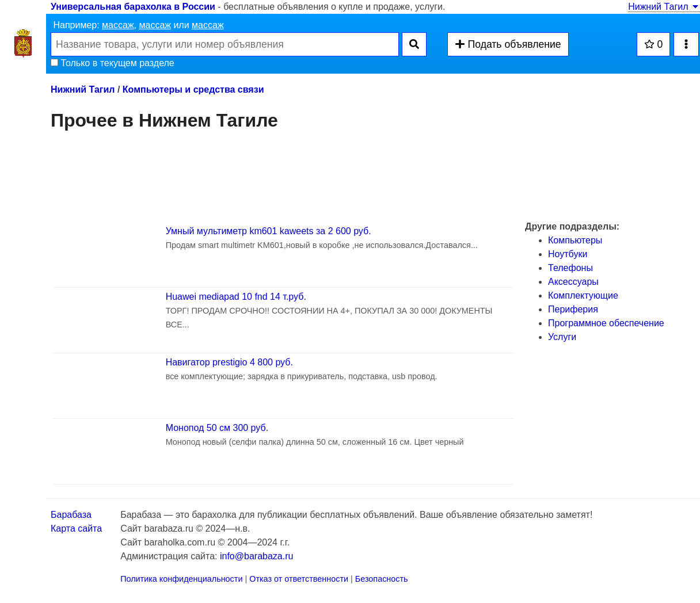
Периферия (573, 309)
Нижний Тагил (664, 7)
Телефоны (570, 268)
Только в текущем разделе (113, 63)
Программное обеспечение (606, 323)
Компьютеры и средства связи (193, 89)
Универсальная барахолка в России (133, 7)
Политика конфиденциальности (181, 579)
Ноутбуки (568, 254)
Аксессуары (573, 282)
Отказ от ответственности (299, 579)
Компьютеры (575, 240)
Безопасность (382, 579)
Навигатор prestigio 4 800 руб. (229, 362)
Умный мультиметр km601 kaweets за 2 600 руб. (269, 231)
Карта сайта (76, 528)
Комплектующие (583, 295)
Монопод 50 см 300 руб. (217, 428)
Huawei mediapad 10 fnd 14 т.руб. (236, 297)
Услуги (562, 337)
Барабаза (71, 515)
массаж (118, 25)
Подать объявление (508, 44)
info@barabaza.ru (256, 556)
